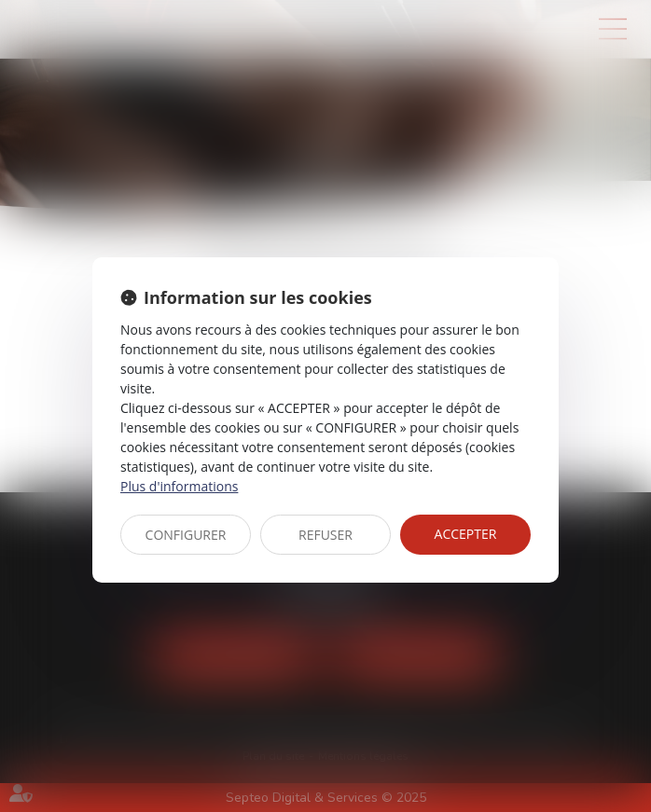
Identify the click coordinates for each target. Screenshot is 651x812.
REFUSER (325, 535)
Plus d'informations (179, 486)
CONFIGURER (186, 535)
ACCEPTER (466, 534)
